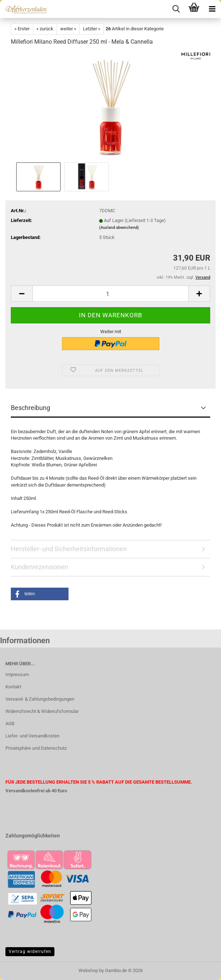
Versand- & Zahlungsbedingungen (40, 699)
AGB (10, 724)
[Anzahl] (111, 294)
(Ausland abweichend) (119, 228)
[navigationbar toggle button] (212, 9)
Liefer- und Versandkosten (32, 736)
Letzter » (92, 29)
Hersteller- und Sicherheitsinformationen (69, 549)
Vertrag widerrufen (30, 951)
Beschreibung (30, 408)
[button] (22, 294)
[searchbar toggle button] (176, 9)
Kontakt (13, 687)
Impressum (17, 674)
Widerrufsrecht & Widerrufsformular (42, 711)
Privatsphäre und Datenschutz (36, 748)
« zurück (45, 29)
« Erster (22, 29)
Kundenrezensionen (39, 567)
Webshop (88, 970)
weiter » (68, 29)
